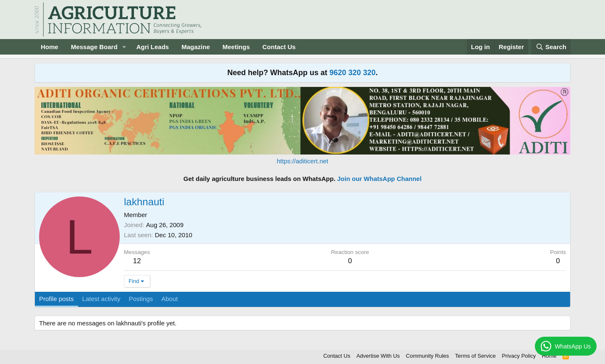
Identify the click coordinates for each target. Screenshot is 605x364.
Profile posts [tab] (57, 299)
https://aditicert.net (303, 161)
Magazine (196, 47)
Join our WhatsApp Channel (380, 179)
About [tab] (170, 299)
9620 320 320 (352, 73)
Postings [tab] (141, 299)
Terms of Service (475, 356)
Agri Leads (153, 47)
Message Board (94, 47)
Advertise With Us (378, 356)
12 (137, 261)
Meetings (236, 47)
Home (50, 47)
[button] (124, 47)
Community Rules (427, 356)
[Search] (551, 47)
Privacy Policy (519, 356)
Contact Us (279, 47)
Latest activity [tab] (101, 299)
